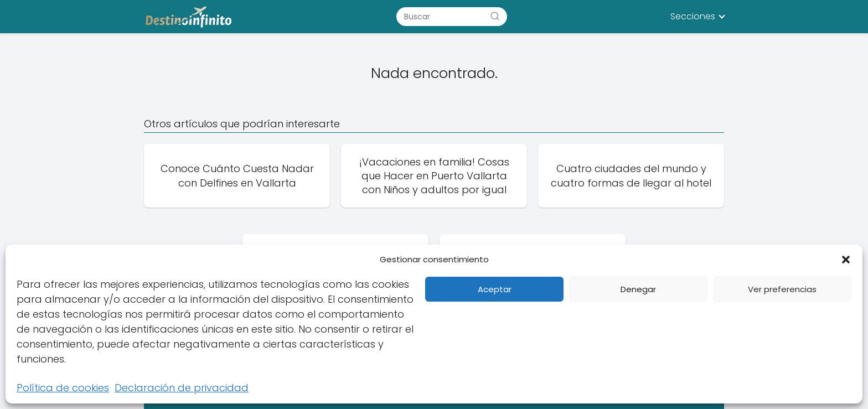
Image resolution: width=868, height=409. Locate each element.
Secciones (693, 16)
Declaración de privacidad (182, 388)
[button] (846, 260)
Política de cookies (63, 388)
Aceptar (495, 289)
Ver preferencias (782, 289)
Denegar (638, 289)
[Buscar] (495, 16)
